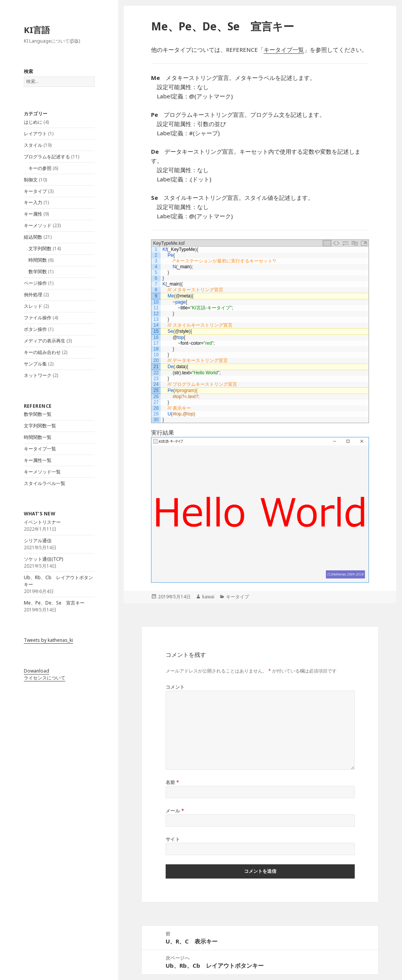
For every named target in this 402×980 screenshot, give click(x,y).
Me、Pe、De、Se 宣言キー (54, 603)
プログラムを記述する (47, 157)
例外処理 (33, 295)
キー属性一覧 (38, 460)
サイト (173, 839)
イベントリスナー (42, 522)
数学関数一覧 (38, 414)
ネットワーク (38, 375)
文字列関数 (40, 248)
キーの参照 (40, 168)
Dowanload (37, 671)
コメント (175, 687)
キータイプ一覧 (40, 449)
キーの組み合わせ (42, 352)
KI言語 (37, 30)
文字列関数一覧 (40, 426)
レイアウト (35, 134)
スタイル (33, 145)
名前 (173, 782)
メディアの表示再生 (45, 341)
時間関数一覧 (38, 437)
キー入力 (33, 202)
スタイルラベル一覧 (45, 483)
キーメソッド (38, 225)
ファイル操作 (38, 318)
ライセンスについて (45, 678)
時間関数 (38, 260)
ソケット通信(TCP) (43, 559)
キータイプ (35, 191)
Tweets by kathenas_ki (48, 640)
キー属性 (33, 214)
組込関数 (33, 237)
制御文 (31, 180)
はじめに (33, 122)
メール (175, 811)
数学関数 (38, 272)
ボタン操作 (35, 329)
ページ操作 (35, 283)
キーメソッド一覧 (42, 472)
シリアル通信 (38, 541)
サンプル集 (35, 364)
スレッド (33, 306)
